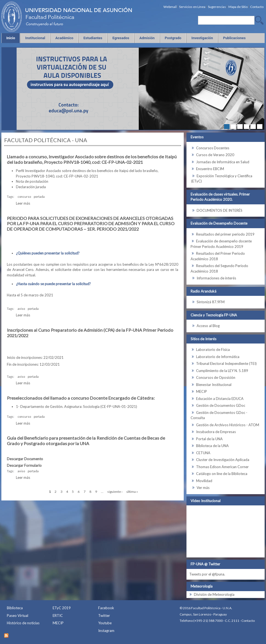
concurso (24, 197)
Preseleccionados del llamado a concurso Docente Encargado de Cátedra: (81, 398)
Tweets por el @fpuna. (207, 574)
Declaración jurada (31, 187)
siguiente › (115, 492)
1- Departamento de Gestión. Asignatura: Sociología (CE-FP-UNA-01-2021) (77, 407)
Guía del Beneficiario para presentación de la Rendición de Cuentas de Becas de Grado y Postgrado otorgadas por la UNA (86, 441)
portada (39, 197)
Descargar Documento (25, 459)
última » (132, 492)
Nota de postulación (32, 181)
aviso (21, 309)
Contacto (248, 621)
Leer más (23, 203)
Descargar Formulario (24, 465)
